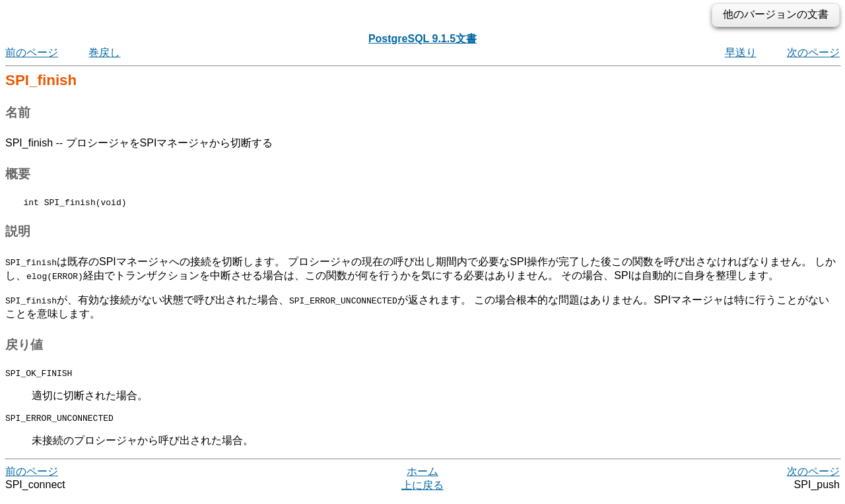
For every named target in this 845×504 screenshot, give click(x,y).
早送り (741, 52)
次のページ (813, 52)
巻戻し (104, 52)
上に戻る (422, 491)
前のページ (32, 52)
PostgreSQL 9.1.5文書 (422, 39)
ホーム (422, 477)
